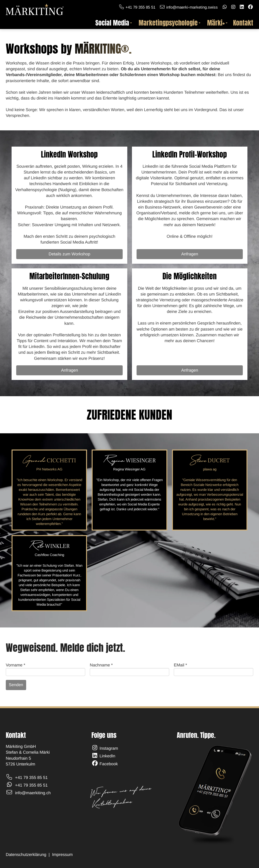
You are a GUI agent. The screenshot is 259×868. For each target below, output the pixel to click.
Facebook (109, 764)
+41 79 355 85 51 (140, 7)
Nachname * (101, 665)
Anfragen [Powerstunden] (70, 370)
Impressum (63, 855)
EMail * (180, 665)
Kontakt (243, 23)
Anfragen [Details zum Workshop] (190, 254)
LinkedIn (107, 756)
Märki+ (217, 23)
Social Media (114, 23)
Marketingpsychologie (170, 23)
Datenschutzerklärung (26, 855)
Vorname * (16, 665)
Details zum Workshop (69, 254)
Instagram (109, 748)
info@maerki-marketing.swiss (192, 7)
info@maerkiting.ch (33, 793)
